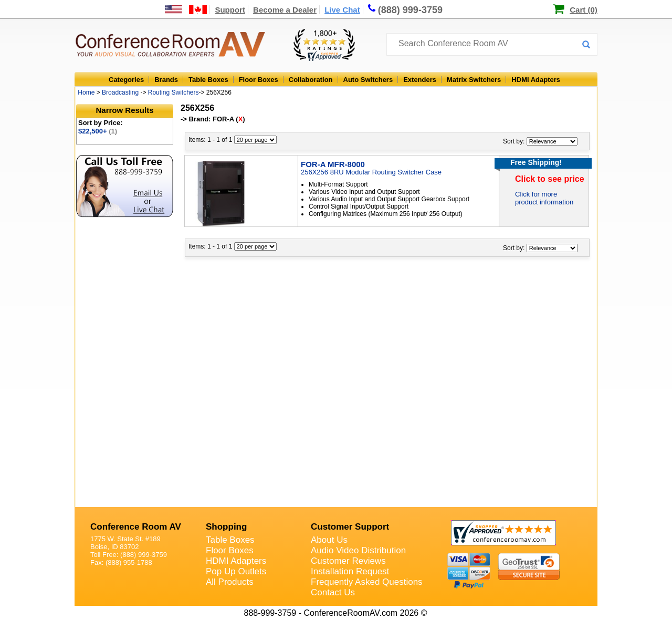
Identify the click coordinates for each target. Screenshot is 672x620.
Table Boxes (208, 80)
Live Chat (342, 10)
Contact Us (333, 592)
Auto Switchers (368, 80)
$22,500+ (98, 131)
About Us (329, 540)
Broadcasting (120, 92)
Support (230, 10)
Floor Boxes (259, 80)
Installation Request (350, 571)
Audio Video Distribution (358, 550)
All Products (230, 582)
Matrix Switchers (474, 80)
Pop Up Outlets (236, 571)
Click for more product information (544, 198)
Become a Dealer (285, 10)
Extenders (420, 80)
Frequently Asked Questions (367, 582)
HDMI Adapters (536, 80)
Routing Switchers (174, 92)
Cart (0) (584, 10)
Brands (166, 80)
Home (86, 92)
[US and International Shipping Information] (186, 10)
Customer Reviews (348, 561)
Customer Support (350, 527)
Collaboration (311, 80)
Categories (126, 80)
